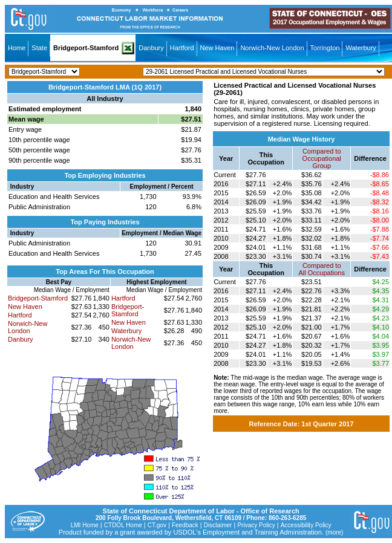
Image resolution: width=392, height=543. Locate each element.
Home (17, 48)
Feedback (185, 525)
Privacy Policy (256, 525)
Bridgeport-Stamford (86, 48)
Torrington (325, 48)
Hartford (182, 48)
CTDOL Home (123, 525)
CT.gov (157, 525)
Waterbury (361, 48)
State (39, 48)
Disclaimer (218, 525)
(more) (334, 532)
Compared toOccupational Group (322, 158)
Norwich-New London (272, 48)
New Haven (217, 48)
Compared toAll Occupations (322, 269)
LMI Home (85, 525)
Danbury (151, 48)
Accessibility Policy (306, 525)
